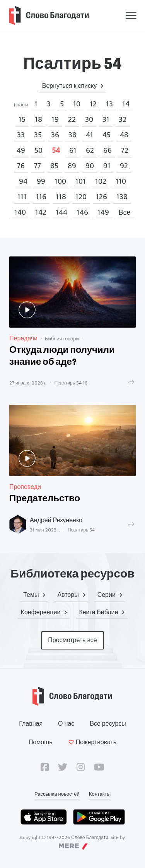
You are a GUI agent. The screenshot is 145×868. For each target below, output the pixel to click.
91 (107, 166)
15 (22, 119)
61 (73, 150)
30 (89, 119)
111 (22, 197)
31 (106, 119)
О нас (66, 724)
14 (126, 104)
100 (60, 181)
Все (124, 212)
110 (121, 181)
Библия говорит (63, 338)
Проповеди (25, 487)
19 (55, 119)
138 (122, 197)
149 (103, 212)
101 (81, 181)
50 (38, 150)
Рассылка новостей (57, 794)
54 (56, 150)
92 (124, 166)
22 (72, 119)
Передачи (23, 338)
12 (93, 104)
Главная (31, 724)
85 (54, 166)
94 (23, 181)
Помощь (41, 742)
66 (107, 150)
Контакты (100, 794)
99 (41, 181)
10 (77, 104)
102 (101, 181)
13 (109, 104)
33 (21, 135)
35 (38, 135)
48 (124, 135)
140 (20, 212)
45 (107, 135)
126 (101, 197)
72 (125, 150)
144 (61, 212)
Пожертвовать (92, 742)
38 (72, 135)
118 (61, 197)
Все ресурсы (108, 724)
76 (21, 166)
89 (72, 166)
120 (81, 197)
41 (90, 135)
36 (55, 135)
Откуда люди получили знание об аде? (62, 356)
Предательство (45, 499)
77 (38, 166)
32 (123, 119)
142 (41, 212)
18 (38, 119)
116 (41, 197)
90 (90, 166)
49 (21, 150)
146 (82, 212)
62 (90, 150)
